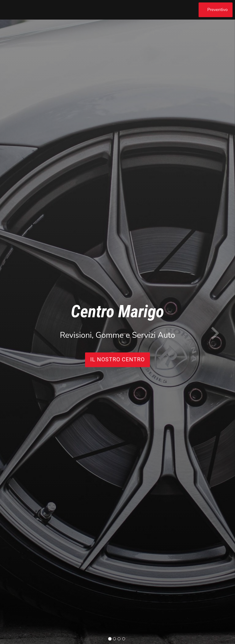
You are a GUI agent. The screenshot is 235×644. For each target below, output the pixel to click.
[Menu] (10, 10)
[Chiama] (191, 10)
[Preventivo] (216, 10)
